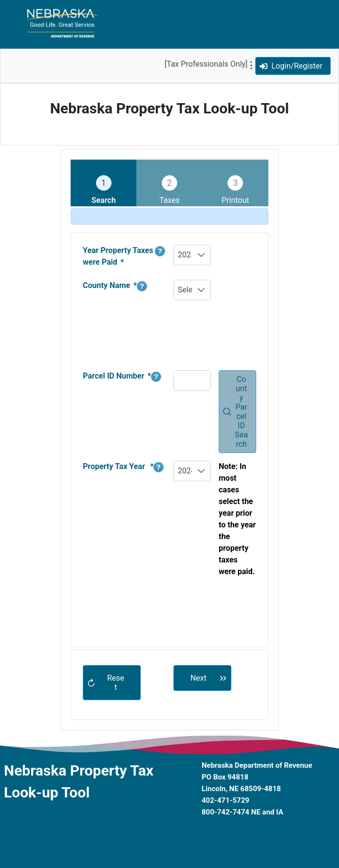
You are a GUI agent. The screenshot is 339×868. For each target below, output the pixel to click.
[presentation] (247, 616)
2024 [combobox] (185, 471)
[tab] (104, 183)
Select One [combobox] (185, 290)
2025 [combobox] (185, 255)
